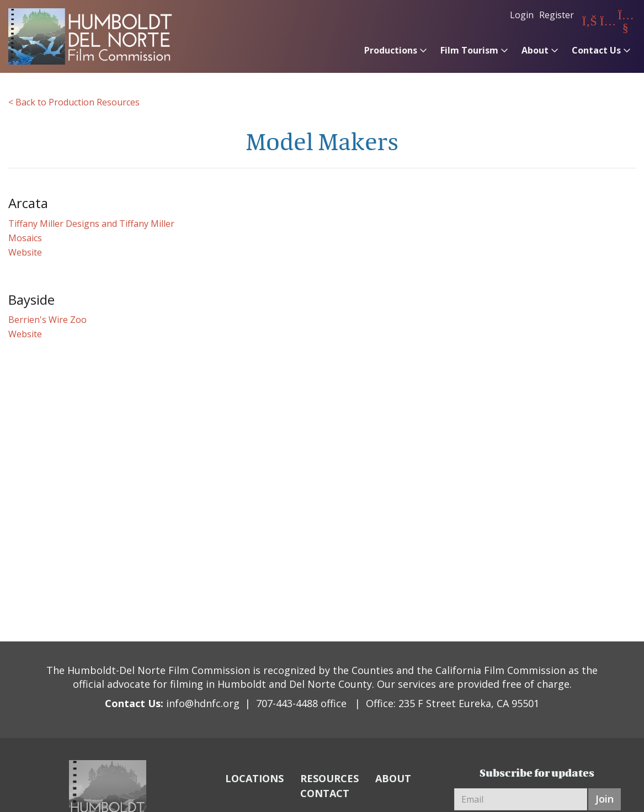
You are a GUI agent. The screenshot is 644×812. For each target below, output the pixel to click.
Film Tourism (469, 50)
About (535, 50)
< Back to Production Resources (74, 102)
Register (557, 15)
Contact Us (596, 50)
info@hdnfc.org (203, 703)
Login (522, 15)
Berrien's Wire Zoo (47, 320)
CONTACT (325, 793)
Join (605, 799)
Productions (391, 50)
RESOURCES (329, 778)
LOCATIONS (254, 778)
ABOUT (393, 778)
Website (25, 252)
